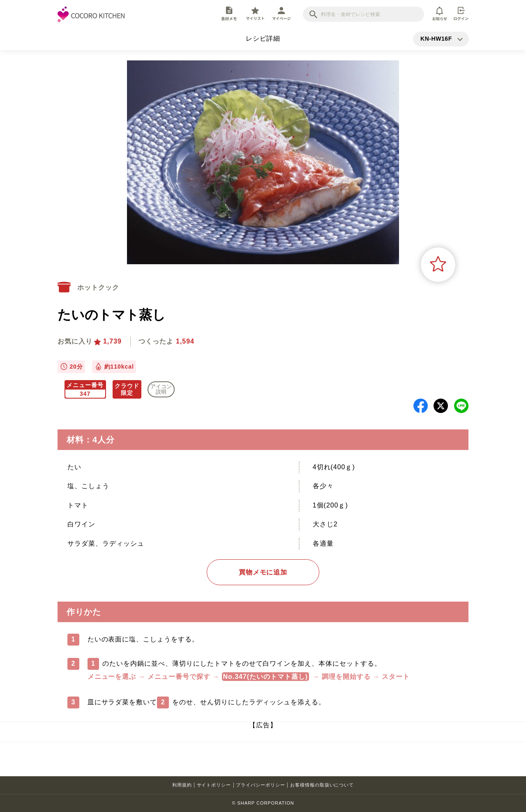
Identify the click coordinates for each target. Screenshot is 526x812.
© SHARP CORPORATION (263, 803)
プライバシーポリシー (261, 785)
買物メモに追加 (263, 572)
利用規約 (182, 785)
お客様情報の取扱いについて (322, 785)
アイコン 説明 (161, 389)
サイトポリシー (214, 785)
